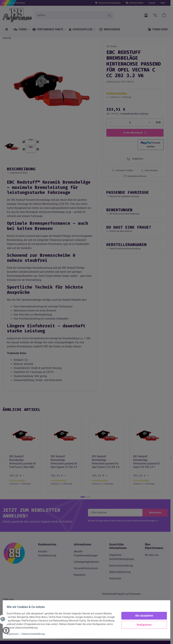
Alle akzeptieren (143, 616)
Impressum (14, 634)
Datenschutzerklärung (35, 634)
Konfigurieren (143, 625)
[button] (6, 630)
